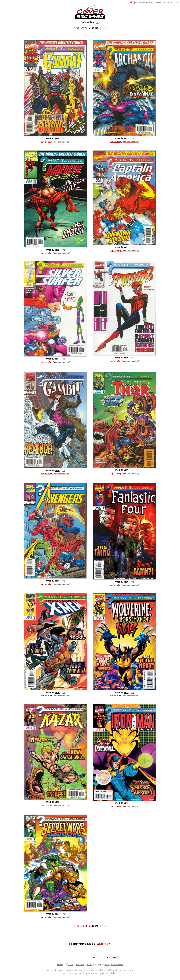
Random (80, 965)
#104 (57, 359)
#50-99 (84, 28)
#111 (126, 693)
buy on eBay (55, 142)
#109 (126, 582)
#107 (126, 470)
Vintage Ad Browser (114, 965)
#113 (126, 803)
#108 (57, 581)
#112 (57, 802)
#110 (57, 693)
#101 (126, 138)
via (64, 139)
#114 (57, 914)
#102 (57, 250)
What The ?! (104, 944)
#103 (126, 247)
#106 (57, 471)
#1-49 (76, 28)
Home (60, 965)
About (89, 965)
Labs (69, 965)
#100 (57, 139)
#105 (126, 358)
